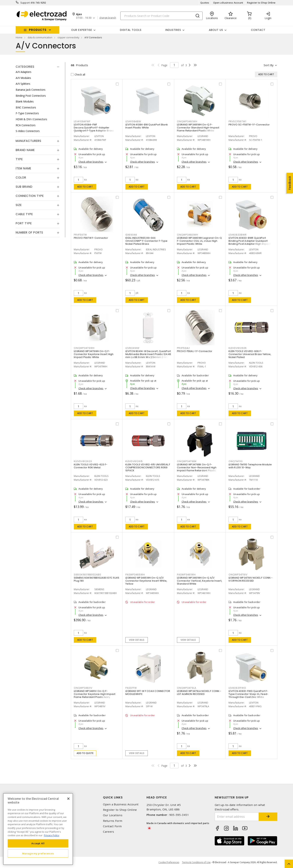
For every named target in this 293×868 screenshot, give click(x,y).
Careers (109, 832)
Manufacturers (28, 141)
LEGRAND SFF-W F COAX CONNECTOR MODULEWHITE (148, 693)
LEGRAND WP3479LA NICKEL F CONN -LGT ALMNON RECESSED (199, 693)
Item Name (23, 168)
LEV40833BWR (238, 235)
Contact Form (112, 826)
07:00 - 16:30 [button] (84, 18)
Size (19, 205)
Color (21, 178)
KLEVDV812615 (134, 461)
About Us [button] (216, 30)
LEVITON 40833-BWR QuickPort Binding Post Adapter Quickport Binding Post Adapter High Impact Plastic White (250, 242)
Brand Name (25, 150)
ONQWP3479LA (186, 688)
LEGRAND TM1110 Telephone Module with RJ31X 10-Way (250, 466)
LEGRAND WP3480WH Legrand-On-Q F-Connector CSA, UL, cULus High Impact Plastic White (199, 241)
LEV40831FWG (237, 688)
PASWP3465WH (135, 575)
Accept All (38, 843)
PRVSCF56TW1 (237, 121)
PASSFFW (131, 688)
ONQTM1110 (236, 461)
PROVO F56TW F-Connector (91, 238)
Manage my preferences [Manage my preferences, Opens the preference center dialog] (38, 853)
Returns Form (113, 821)
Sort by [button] (269, 65)
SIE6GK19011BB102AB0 (87, 575)
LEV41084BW (133, 121)
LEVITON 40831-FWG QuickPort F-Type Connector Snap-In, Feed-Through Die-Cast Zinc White (248, 694)
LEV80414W (132, 348)
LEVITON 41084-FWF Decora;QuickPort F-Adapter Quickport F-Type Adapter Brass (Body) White (94, 129)
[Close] (68, 799)
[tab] (38, 67)
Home (19, 37)
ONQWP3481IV (83, 688)
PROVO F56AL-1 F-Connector (195, 351)
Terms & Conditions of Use (196, 862)
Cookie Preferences (169, 862)
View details (137, 640)
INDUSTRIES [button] (173, 30)
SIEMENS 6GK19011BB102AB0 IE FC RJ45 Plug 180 (97, 579)
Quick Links (113, 797)
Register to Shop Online (261, 3)
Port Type (24, 223)
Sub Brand (24, 187)
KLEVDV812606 (238, 348)
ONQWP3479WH (84, 348)
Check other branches (91, 162)
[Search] (161, 16)
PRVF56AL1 (183, 348)
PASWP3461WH (186, 575)
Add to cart (85, 187)
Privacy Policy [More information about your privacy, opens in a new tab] (52, 835)
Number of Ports (29, 232)
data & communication (40, 37)
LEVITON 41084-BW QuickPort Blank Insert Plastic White (146, 126)
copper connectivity (68, 37)
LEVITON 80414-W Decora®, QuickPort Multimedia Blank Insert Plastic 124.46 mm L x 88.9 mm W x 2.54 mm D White (148, 354)
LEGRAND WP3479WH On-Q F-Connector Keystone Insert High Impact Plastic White (94, 354)
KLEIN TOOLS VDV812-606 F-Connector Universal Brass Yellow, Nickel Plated (250, 354)
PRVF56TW (80, 235)
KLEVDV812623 (83, 461)
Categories (25, 67)
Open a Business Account (228, 3)
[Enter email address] (237, 817)
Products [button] (38, 30)
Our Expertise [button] (82, 30)
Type (19, 159)
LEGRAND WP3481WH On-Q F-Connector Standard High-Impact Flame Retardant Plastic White (198, 128)
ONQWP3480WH (187, 235)
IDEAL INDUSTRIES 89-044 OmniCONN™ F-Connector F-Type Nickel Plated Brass (146, 241)
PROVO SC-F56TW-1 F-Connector (249, 125)
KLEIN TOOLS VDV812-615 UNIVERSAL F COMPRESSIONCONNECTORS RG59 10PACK (148, 467)
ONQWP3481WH (187, 121)
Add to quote (85, 753)
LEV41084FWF (82, 121)
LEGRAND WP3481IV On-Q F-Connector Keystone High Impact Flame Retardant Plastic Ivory (95, 694)
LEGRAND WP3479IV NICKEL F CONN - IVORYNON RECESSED (250, 579)
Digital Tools (131, 30)
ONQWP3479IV (238, 575)
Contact (258, 30)
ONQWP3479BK (187, 461)
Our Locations (113, 815)
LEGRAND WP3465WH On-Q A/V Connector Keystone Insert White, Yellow (146, 581)
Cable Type (24, 214)
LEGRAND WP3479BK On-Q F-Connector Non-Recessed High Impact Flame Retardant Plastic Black (197, 469)
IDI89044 (131, 235)
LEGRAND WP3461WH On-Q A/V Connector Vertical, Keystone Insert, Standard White (199, 581)
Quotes (205, 3)
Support (25, 3)
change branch (108, 18)
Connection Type (30, 196)
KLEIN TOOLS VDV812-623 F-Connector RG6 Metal (91, 466)
